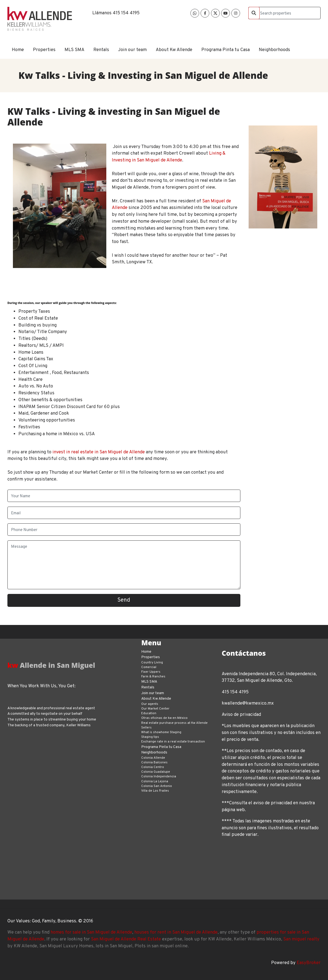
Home (18, 50)
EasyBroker (309, 963)
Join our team (132, 50)
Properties (44, 50)
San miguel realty (301, 939)
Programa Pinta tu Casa (226, 50)
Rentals (101, 50)
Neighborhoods (274, 50)
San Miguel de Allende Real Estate (126, 939)
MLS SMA (74, 50)
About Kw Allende (174, 50)
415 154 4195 (126, 13)
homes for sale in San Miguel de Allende (91, 932)
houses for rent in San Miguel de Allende (176, 932)
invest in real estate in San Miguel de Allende (99, 452)
